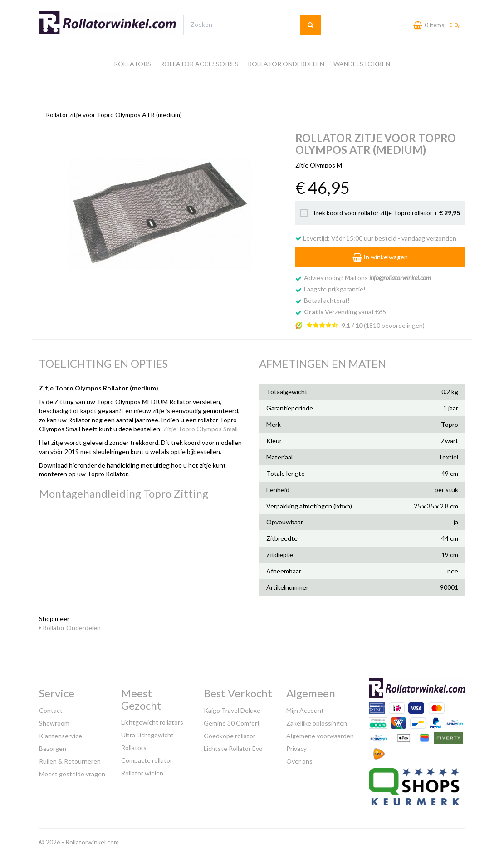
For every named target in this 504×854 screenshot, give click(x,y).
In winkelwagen (380, 254)
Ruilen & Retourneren (70, 759)
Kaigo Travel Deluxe (232, 708)
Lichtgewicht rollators (152, 720)
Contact (51, 708)
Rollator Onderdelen (286, 81)
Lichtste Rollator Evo (233, 746)
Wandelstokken (362, 81)
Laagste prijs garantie (439, 8)
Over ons (299, 759)
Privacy (296, 746)
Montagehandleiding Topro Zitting (124, 491)
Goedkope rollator (230, 733)
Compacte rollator (147, 758)
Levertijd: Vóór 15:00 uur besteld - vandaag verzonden (376, 236)
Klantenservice (61, 733)
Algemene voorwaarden (320, 733)
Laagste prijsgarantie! (335, 287)
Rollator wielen (142, 771)
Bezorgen (53, 746)
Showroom (54, 721)
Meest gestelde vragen (72, 772)
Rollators (132, 81)
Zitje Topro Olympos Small (201, 427)
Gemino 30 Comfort (232, 721)
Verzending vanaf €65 (345, 309)
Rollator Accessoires (199, 81)
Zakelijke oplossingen (317, 721)
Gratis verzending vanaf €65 (81, 8)
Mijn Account (305, 708)
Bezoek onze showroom (326, 8)
